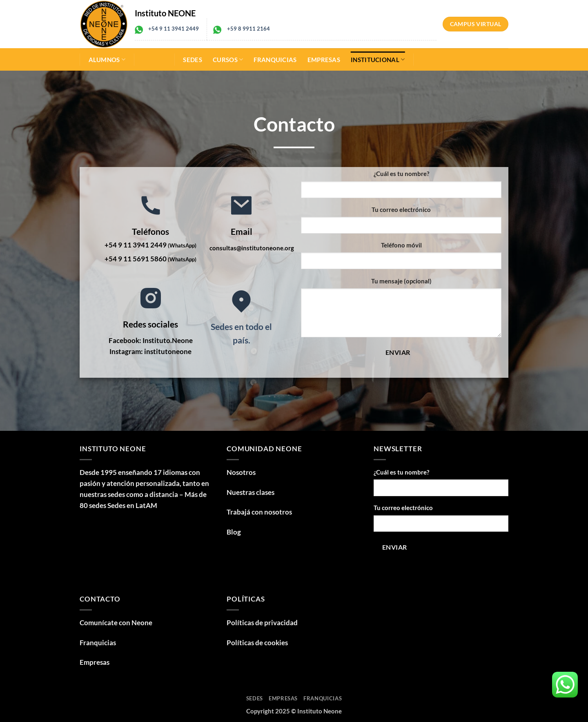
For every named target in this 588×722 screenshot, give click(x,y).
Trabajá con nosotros (259, 512)
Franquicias (275, 60)
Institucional (378, 59)
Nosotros (241, 472)
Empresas (324, 60)
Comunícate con (116, 623)
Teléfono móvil (401, 245)
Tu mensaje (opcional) (401, 281)
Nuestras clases (251, 492)
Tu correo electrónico (401, 209)
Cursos (228, 59)
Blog (234, 532)
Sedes (193, 60)
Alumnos (107, 59)
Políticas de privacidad (262, 623)
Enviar (398, 352)
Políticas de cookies (257, 643)
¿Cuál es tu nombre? (401, 174)
